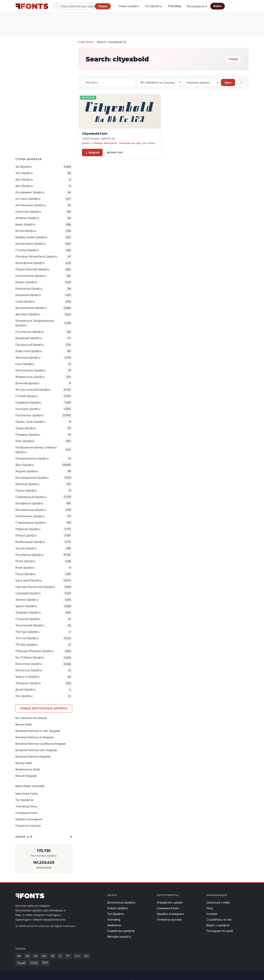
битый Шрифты (26, 231)
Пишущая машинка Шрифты (35, 651)
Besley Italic (24, 763)
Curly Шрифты (25, 301)
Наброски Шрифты (28, 529)
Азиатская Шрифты (28, 212)
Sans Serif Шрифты (29, 580)
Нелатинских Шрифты (30, 516)
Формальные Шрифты (30, 377)
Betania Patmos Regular (33, 757)
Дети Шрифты (25, 465)
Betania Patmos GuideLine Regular (41, 744)
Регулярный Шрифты (29, 555)
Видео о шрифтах (218, 925)
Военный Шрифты (27, 484)
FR (53, 956)
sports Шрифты (26, 606)
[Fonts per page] (159, 82)
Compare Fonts (26, 813)
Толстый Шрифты (27, 638)
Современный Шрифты (31, 497)
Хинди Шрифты (26, 428)
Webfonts (114, 925)
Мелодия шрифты (119, 937)
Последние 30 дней (220, 931)
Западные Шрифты (28, 683)
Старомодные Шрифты (31, 523)
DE (27, 956)
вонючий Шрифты (27, 383)
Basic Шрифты (25, 224)
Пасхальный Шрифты (30, 345)
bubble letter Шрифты (31, 237)
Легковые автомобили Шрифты (36, 257)
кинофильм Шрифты (29, 503)
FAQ (210, 908)
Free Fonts (86, 42)
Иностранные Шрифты (31, 370)
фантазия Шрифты (28, 358)
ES (36, 956)
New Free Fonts (27, 794)
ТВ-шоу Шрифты (27, 645)
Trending (174, 6)
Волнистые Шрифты (29, 670)
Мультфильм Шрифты (30, 263)
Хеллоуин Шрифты (28, 409)
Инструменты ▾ (197, 6)
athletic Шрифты (27, 218)
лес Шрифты (24, 696)
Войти (218, 6)
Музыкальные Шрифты (31, 510)
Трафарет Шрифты (28, 613)
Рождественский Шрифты (32, 269)
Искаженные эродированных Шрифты (35, 323)
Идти (228, 82)
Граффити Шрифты (28, 403)
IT (60, 956)
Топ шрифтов (24, 800)
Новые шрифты (129, 6)
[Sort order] (201, 82)
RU (87, 956)
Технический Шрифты (30, 625)
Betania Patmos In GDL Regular (38, 731)
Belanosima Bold (28, 769)
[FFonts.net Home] (32, 6)
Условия (212, 914)
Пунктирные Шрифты (30, 332)
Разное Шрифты (26, 491)
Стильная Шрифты (28, 619)
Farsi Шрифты (25, 364)
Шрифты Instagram (29, 819)
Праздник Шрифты (28, 435)
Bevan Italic (24, 724)
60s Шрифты (24, 179)
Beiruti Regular (26, 776)
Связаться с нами (218, 903)
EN (19, 956)
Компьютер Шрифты (29, 289)
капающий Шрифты (29, 338)
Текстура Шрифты (27, 632)
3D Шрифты (24, 167)
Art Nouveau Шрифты (31, 205)
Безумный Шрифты (28, 295)
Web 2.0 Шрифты (27, 677)
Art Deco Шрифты (28, 199)
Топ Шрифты (153, 6)
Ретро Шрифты (25, 561)
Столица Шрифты (27, 250)
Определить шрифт (170, 903)
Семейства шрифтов (121, 931)
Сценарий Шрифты (28, 593)
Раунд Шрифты (26, 574)
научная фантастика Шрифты (35, 587)
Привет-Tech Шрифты (30, 422)
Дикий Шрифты (25, 690)
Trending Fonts (26, 806)
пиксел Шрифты (26, 535)
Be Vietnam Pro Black (31, 718)
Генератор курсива (28, 826)
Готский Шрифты (26, 396)
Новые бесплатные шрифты (44, 708)
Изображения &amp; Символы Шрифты (36, 450)
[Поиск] (82, 6)
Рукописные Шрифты (30, 415)
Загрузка (92, 152)
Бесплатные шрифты (121, 903)
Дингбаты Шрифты (28, 314)
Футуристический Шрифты (33, 390)
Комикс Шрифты (26, 282)
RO (44, 956)
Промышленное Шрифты (32, 458)
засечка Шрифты (27, 600)
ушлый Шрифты (26, 548)
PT (68, 956)
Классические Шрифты (31, 276)
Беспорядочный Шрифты (32, 478)
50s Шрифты (24, 173)
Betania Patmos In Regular (35, 737)
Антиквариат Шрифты (30, 192)
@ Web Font (115, 152)
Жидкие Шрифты (27, 471)
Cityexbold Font (95, 134)
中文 (77, 956)
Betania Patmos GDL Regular (36, 750)
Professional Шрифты (30, 542)
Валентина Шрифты (29, 664)
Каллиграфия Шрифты (31, 244)
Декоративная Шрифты (31, 308)
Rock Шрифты (25, 568)
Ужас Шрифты (25, 441)
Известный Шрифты (29, 351)
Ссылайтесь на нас (219, 920)
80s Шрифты (24, 186)
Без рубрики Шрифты (30, 657)
